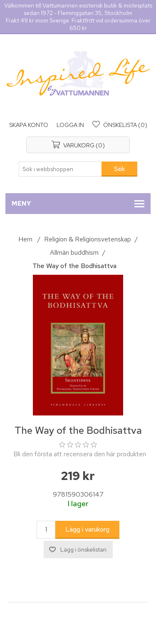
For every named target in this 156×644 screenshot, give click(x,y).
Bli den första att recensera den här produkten (80, 454)
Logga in (70, 125)
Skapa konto (29, 125)
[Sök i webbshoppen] (60, 169)
